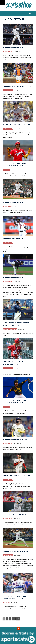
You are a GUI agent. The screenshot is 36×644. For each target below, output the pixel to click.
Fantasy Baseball (8, 51)
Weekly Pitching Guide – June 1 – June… (17, 476)
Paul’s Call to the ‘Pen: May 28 (14, 515)
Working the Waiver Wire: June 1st (16, 278)
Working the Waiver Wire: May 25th (17, 551)
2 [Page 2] (7, 619)
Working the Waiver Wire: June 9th (17, 86)
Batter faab (7, 170)
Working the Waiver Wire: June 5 (16, 202)
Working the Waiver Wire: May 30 (16, 439)
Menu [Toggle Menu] (29, 13)
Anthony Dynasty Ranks (10, 329)
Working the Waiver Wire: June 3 (16, 239)
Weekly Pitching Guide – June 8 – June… (17, 125)
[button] (2, 2)
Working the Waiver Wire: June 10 (16, 47)
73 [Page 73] (13, 619)
